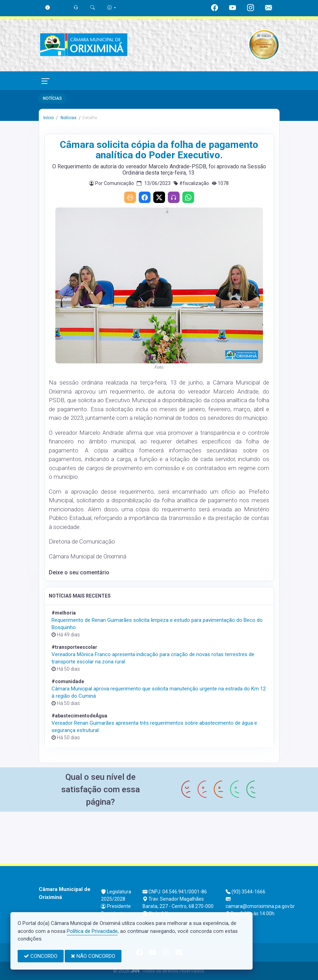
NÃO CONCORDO (93, 956)
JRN (135, 971)
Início (48, 118)
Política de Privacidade (92, 931)
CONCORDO (41, 956)
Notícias (68, 118)
